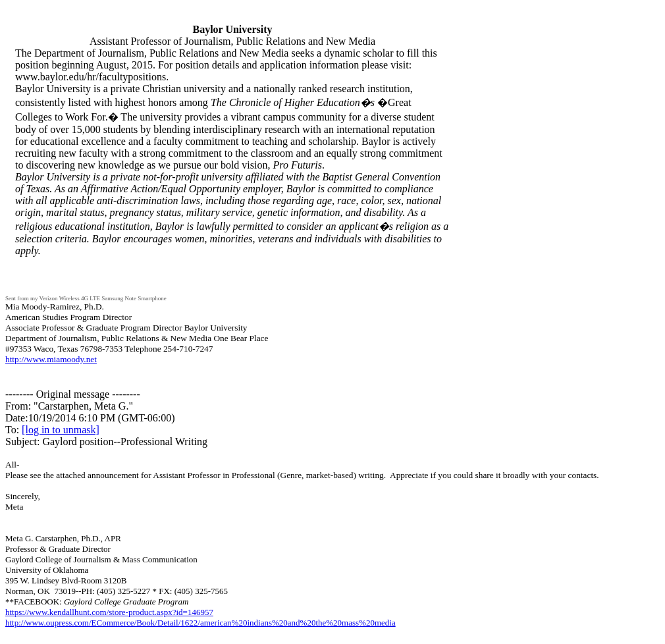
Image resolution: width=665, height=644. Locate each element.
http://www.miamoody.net (51, 359)
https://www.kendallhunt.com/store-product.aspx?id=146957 (109, 612)
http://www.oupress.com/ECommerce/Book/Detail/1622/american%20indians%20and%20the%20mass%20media (200, 623)
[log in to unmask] (61, 430)
